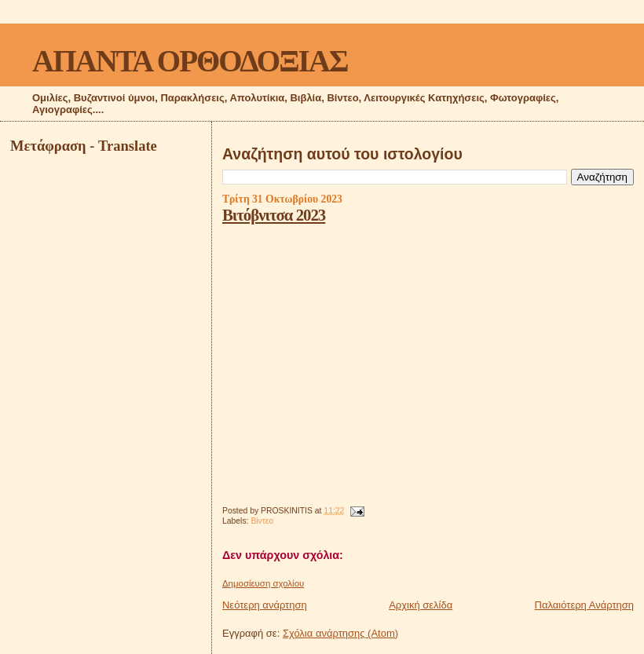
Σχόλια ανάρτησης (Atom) (340, 633)
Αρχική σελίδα (421, 605)
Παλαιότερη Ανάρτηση (584, 605)
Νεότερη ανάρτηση (265, 605)
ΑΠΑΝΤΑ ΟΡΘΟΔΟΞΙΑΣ (190, 61)
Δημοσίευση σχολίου (263, 583)
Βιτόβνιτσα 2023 (274, 215)
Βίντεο (262, 521)
